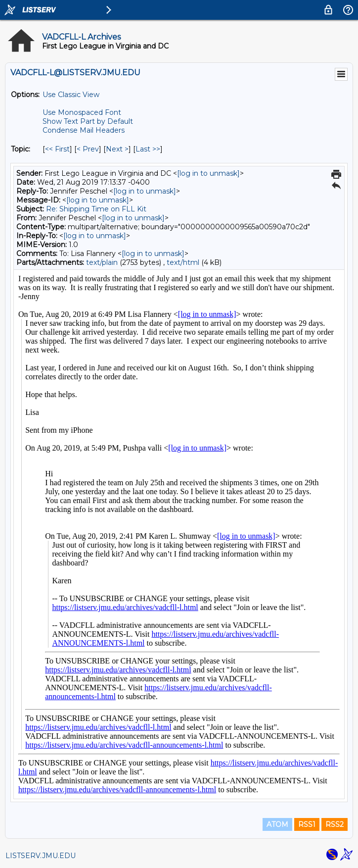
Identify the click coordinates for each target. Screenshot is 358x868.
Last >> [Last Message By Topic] (148, 149)
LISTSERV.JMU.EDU (41, 856)
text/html (183, 262)
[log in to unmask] (208, 173)
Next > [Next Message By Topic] (117, 149)
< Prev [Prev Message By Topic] (88, 149)
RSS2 (335, 824)
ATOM (277, 824)
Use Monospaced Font (82, 112)
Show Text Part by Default (88, 121)
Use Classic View (71, 95)
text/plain (102, 262)
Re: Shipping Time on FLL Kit (96, 209)
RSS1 (307, 824)
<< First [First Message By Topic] (57, 149)
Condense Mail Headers (84, 130)
